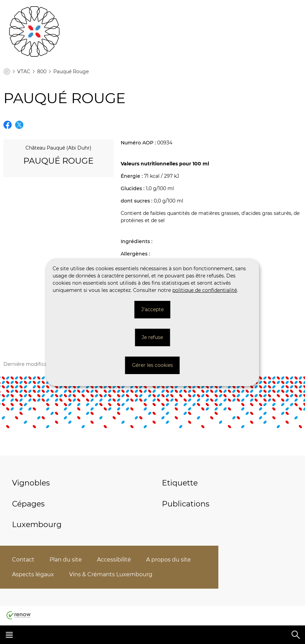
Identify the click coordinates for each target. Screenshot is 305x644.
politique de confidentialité (205, 290)
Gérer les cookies (152, 365)
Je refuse (152, 337)
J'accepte (152, 309)
